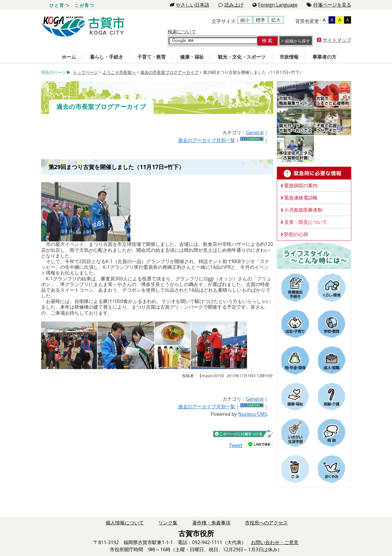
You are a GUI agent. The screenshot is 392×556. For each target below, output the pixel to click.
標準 (260, 20)
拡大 (276, 20)
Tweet (236, 445)
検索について (182, 32)
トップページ (85, 72)
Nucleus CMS (253, 414)
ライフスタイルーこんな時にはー (314, 255)
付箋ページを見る (329, 5)
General (255, 132)
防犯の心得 (296, 234)
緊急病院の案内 (301, 185)
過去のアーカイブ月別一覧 (207, 140)
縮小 (245, 20)
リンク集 (168, 523)
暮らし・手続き (107, 57)
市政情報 (289, 57)
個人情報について (125, 523)
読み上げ (231, 5)
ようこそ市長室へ (119, 72)
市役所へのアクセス (266, 523)
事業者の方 (324, 57)
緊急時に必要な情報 (314, 173)
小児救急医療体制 (303, 210)
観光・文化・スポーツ (242, 57)
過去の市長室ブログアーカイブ (169, 72)
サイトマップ (337, 40)
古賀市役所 (83, 27)
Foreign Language (275, 5)
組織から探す (298, 41)
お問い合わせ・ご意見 (275, 542)
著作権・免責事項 (211, 523)
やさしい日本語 (189, 5)
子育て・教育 (152, 57)
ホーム (69, 57)
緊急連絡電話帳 (301, 198)
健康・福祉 (192, 57)
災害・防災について (306, 222)
